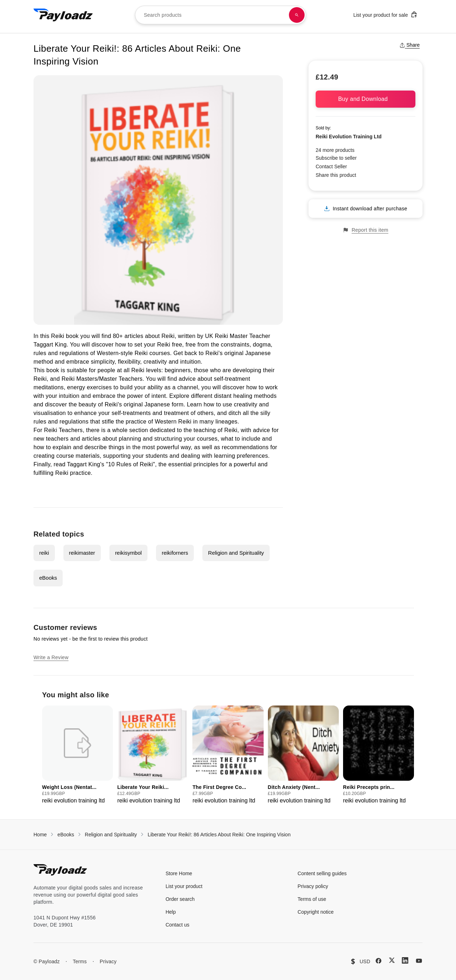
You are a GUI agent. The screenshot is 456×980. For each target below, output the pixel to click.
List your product (184, 886)
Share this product (336, 175)
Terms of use (312, 899)
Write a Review (51, 657)
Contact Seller (331, 166)
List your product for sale (385, 14)
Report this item (366, 230)
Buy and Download (366, 99)
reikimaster (82, 553)
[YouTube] (419, 961)
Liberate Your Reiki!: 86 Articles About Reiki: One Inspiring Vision (219, 835)
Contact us (178, 925)
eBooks (48, 578)
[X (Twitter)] (392, 960)
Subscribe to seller (336, 158)
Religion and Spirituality (236, 553)
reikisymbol (128, 553)
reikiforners (175, 553)
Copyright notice (315, 912)
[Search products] (297, 15)
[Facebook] (379, 961)
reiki (44, 553)
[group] (77, 755)
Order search (180, 899)
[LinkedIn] (405, 960)
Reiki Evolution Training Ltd (349, 137)
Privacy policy (313, 886)
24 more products (335, 150)
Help (171, 912)
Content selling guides (322, 873)
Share (410, 45)
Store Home (179, 873)
